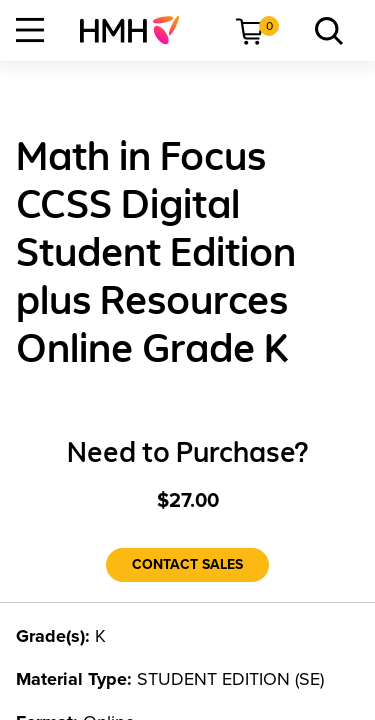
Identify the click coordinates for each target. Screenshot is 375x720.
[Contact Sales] (187, 565)
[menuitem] (137, 30)
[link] (137, 30)
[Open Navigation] (30, 30)
